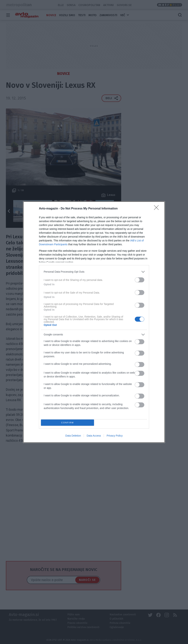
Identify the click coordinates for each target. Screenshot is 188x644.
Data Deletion (73, 436)
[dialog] (94, 322)
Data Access (94, 436)
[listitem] (94, 272)
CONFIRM (67, 423)
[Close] (158, 209)
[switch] (140, 280)
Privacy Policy (115, 436)
